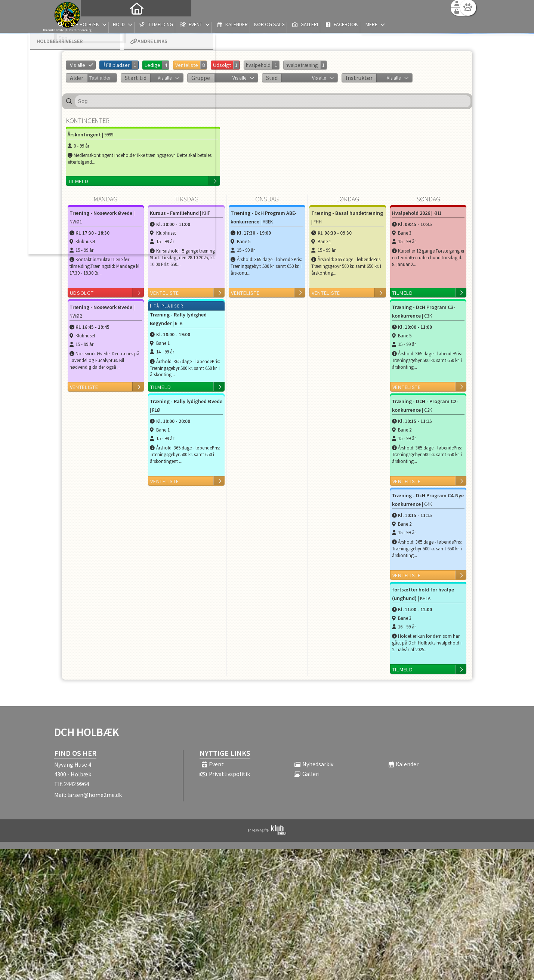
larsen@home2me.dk (95, 795)
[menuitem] (101, 25)
